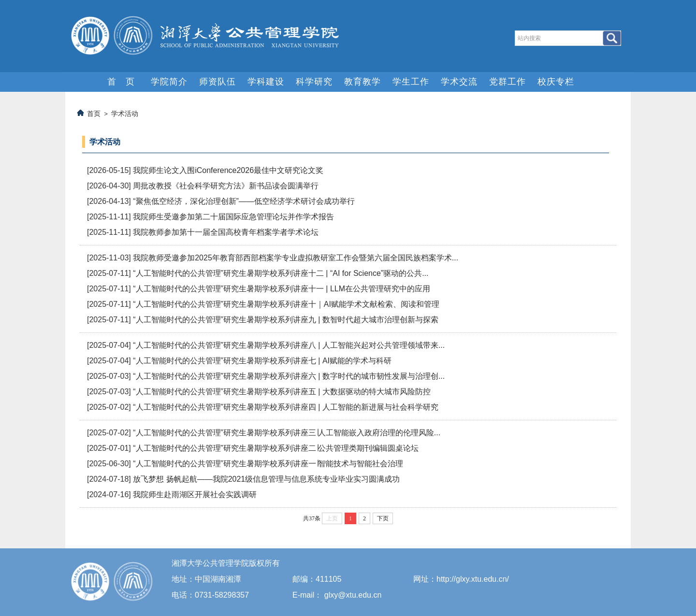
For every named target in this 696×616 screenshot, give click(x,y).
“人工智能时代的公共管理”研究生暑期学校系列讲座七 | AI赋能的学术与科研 (262, 361)
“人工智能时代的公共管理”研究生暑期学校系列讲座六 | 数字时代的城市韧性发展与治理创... (289, 376)
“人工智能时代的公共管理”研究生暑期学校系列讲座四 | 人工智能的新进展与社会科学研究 (286, 407)
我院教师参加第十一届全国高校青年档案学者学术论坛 (226, 232)
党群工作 (507, 82)
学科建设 (266, 82)
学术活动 (125, 114)
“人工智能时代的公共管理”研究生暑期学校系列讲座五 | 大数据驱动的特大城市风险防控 (282, 392)
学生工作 (411, 82)
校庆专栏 (556, 82)
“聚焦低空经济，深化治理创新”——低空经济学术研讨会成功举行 (244, 201)
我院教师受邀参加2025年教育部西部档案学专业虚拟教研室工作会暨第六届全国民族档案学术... (296, 258)
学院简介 (169, 82)
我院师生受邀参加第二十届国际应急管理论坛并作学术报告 (233, 217)
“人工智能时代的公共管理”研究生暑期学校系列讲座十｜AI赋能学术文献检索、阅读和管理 (286, 304)
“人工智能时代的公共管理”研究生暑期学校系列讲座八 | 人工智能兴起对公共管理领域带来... (289, 345)
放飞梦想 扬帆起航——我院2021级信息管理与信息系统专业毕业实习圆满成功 (266, 479)
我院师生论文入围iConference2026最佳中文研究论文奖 (228, 170)
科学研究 (314, 82)
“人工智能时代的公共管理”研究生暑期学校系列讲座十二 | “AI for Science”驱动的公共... (281, 273)
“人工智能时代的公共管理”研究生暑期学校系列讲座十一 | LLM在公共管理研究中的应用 (282, 289)
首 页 (121, 82)
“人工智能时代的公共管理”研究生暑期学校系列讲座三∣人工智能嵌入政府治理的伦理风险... (287, 433)
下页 (383, 518)
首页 (94, 114)
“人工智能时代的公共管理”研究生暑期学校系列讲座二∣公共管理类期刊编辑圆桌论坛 (276, 448)
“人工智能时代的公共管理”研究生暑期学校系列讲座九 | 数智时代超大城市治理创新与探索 (286, 320)
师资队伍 (217, 82)
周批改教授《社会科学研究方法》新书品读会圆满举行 (226, 186)
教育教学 (362, 82)
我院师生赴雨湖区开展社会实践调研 (195, 494)
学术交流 (459, 82)
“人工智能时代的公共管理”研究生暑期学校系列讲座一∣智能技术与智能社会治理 (268, 464)
